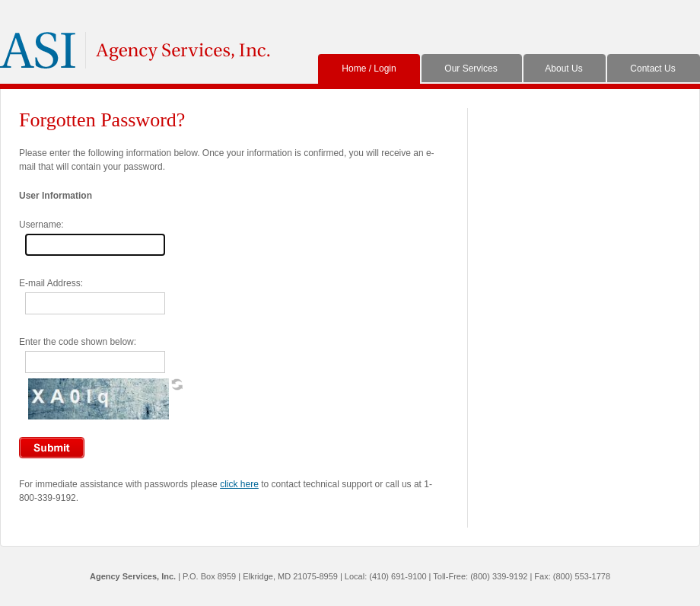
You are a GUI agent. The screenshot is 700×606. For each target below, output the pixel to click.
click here (239, 484)
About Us (563, 69)
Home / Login (369, 69)
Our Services (471, 69)
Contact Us (652, 69)
